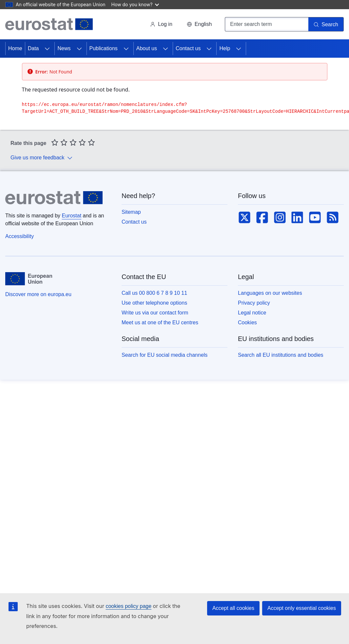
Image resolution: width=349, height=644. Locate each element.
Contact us (188, 48)
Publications (104, 48)
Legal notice (252, 313)
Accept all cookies (233, 608)
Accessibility (19, 236)
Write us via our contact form (155, 313)
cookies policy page (128, 606)
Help (225, 48)
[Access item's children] (47, 49)
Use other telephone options (154, 303)
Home (15, 48)
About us (147, 48)
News (64, 48)
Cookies (247, 322)
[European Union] (29, 279)
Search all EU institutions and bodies (281, 355)
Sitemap (131, 212)
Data (33, 48)
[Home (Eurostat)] (49, 24)
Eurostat (72, 216)
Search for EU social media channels (165, 355)
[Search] (326, 24)
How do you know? (135, 4)
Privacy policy (254, 303)
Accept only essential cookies (302, 608)
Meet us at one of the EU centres (160, 322)
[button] (199, 24)
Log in (161, 24)
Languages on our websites (270, 293)
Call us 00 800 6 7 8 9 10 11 (154, 293)
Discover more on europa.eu (38, 294)
